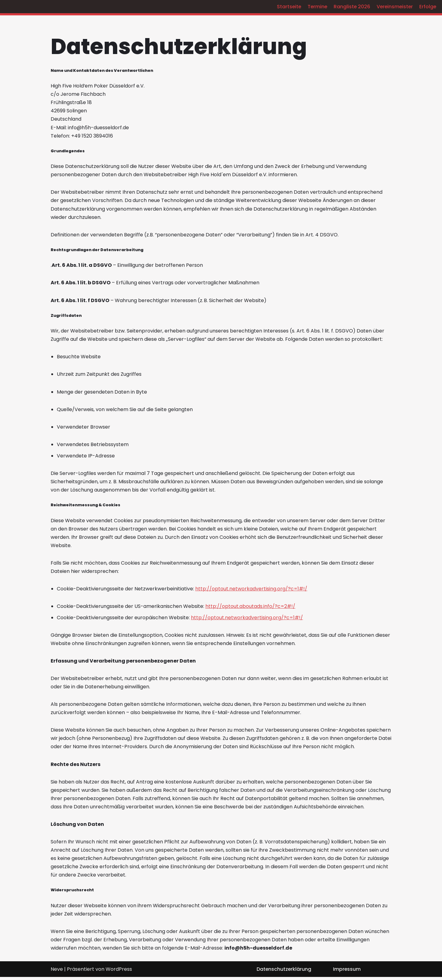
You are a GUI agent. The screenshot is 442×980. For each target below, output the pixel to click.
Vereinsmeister (394, 7)
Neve (57, 972)
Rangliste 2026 (350, 7)
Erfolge (428, 7)
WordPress (119, 972)
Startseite (286, 7)
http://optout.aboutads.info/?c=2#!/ (250, 608)
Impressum (347, 972)
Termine (315, 7)
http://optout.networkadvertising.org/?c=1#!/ (251, 590)
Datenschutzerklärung (284, 972)
